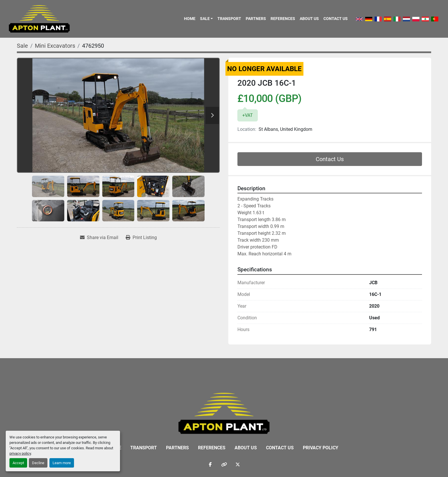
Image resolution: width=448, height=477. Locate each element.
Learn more (62, 463)
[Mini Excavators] (55, 46)
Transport (229, 19)
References (283, 19)
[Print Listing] (141, 238)
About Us (309, 19)
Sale (205, 19)
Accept (18, 463)
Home (190, 19)
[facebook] (210, 464)
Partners (256, 19)
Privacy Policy (321, 448)
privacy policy (20, 453)
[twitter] (238, 464)
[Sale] (22, 46)
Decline (38, 463)
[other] (224, 464)
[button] (206, 19)
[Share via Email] (99, 238)
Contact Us (336, 19)
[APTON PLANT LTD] (224, 413)
